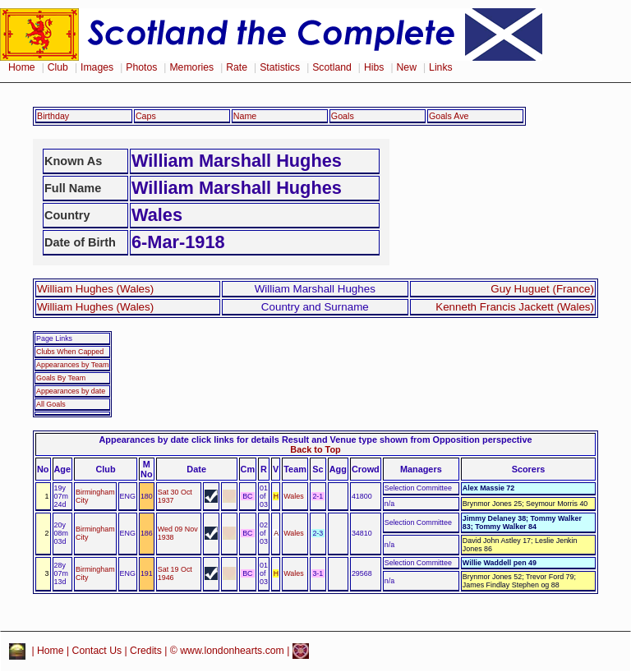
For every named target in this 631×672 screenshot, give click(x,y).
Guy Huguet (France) (542, 289)
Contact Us (97, 651)
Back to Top (315, 449)
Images (97, 67)
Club (58, 67)
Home (22, 67)
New (407, 67)
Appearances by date (71, 391)
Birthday (53, 116)
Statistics (280, 67)
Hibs (374, 67)
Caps (146, 116)
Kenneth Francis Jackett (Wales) (515, 307)
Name (245, 116)
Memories (191, 67)
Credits (146, 651)
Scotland (332, 67)
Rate (237, 67)
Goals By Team (61, 378)
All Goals (51, 404)
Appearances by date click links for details (189, 440)
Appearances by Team (72, 365)
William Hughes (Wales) (95, 289)
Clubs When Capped (70, 352)
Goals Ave (449, 116)
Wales (293, 496)
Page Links (54, 338)
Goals (343, 116)
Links (441, 67)
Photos (141, 67)
